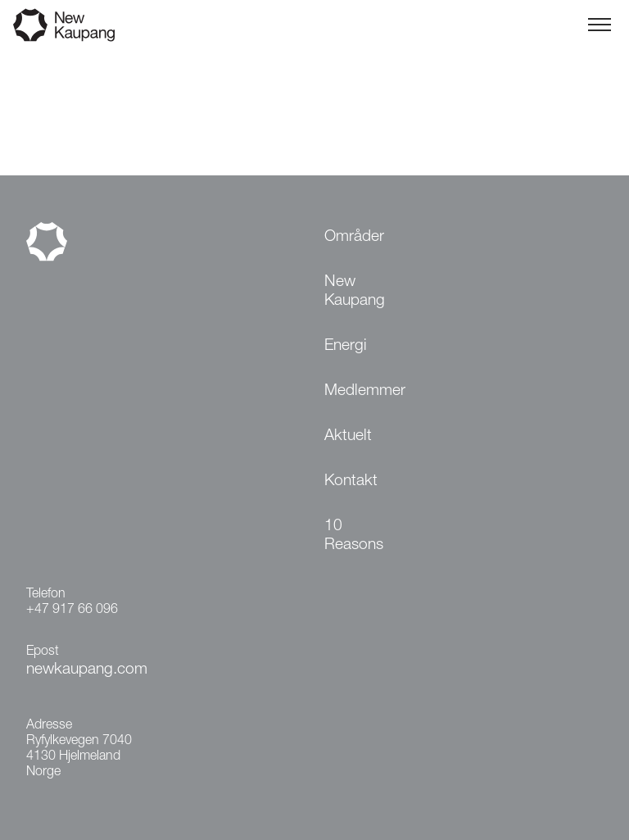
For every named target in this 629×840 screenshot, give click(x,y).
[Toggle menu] (600, 25)
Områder (354, 237)
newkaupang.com (87, 670)
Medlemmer (365, 391)
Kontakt (351, 481)
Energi (346, 346)
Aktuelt (348, 436)
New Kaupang (355, 292)
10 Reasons (354, 536)
